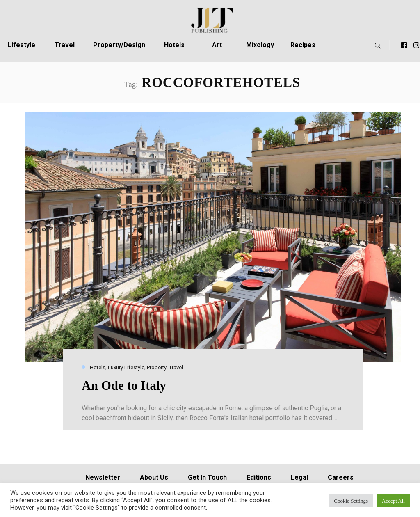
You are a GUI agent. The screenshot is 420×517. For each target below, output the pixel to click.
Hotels (174, 45)
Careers (341, 477)
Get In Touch (207, 477)
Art (217, 45)
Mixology (260, 45)
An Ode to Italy (124, 385)
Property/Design (119, 45)
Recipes (303, 45)
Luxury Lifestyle (126, 367)
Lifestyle (22, 45)
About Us (154, 477)
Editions (259, 477)
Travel (65, 45)
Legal (299, 477)
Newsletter (103, 477)
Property (157, 367)
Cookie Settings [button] (351, 500)
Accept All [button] (393, 500)
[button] (376, 45)
